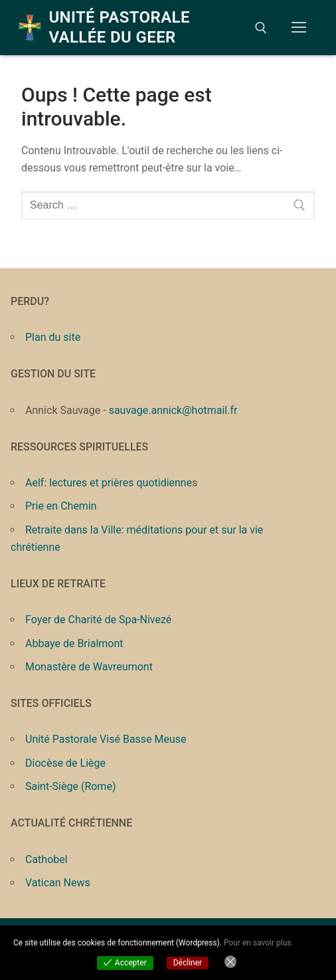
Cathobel (46, 859)
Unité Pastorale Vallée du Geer (119, 27)
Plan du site (53, 337)
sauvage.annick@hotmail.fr (173, 410)
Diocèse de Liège (65, 763)
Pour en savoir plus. (259, 943)
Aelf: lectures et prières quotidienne (109, 483)
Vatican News (58, 883)
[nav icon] (299, 28)
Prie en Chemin (61, 506)
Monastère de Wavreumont (89, 667)
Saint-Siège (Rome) (70, 786)
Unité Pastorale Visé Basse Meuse (106, 739)
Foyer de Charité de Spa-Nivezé (98, 620)
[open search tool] (261, 28)
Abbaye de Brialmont (74, 643)
